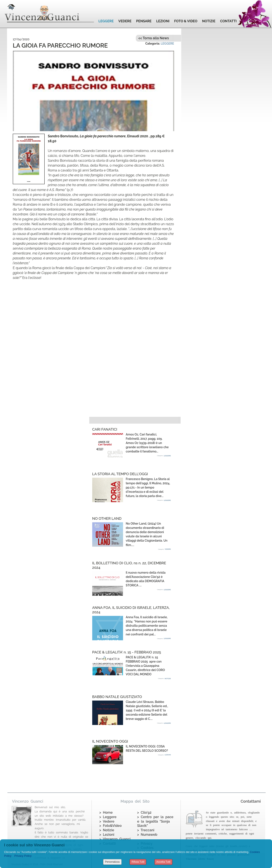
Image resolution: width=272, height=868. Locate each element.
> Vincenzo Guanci (115, 839)
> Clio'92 (144, 813)
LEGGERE (106, 21)
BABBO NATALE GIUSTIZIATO (117, 697)
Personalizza (112, 862)
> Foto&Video (111, 826)
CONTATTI (228, 21)
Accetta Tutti (163, 862)
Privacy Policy (23, 856)
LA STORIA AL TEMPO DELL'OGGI (120, 474)
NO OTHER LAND (107, 518)
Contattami (251, 801)
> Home (106, 813)
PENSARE (144, 21)
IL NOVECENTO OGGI (110, 741)
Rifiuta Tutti (138, 862)
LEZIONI (163, 21)
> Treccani (146, 830)
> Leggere (108, 817)
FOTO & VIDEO (186, 21)
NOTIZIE (209, 21)
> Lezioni (107, 835)
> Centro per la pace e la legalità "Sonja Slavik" (155, 821)
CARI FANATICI (105, 429)
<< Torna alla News (154, 38)
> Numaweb (147, 835)
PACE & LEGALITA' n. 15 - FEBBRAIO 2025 (127, 652)
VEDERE (125, 21)
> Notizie (107, 830)
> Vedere (107, 821)
